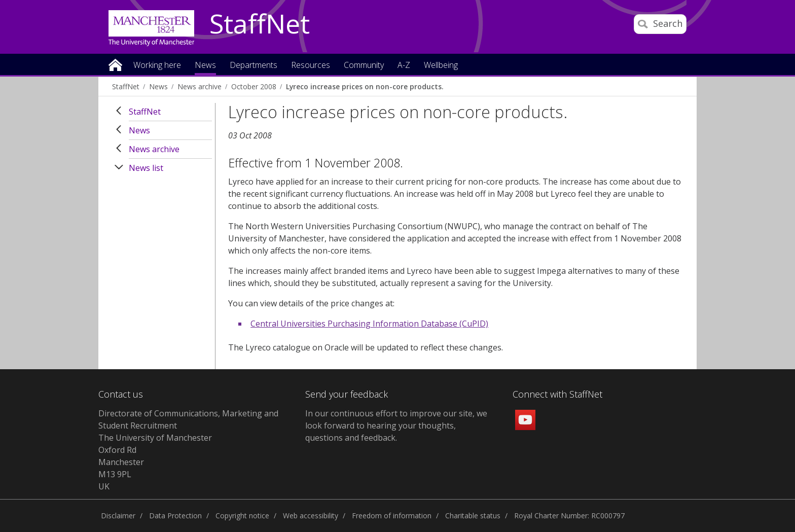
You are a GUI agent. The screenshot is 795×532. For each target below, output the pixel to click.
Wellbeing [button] (441, 66)
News (158, 86)
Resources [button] (311, 66)
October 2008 (254, 86)
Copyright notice (242, 516)
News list (146, 168)
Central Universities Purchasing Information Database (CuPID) (369, 324)
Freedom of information (392, 516)
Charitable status (473, 516)
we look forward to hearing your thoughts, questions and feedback (396, 425)
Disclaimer (118, 516)
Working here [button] (157, 66)
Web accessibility (311, 516)
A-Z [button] (404, 66)
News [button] (205, 66)
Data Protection (175, 516)
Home (115, 64)
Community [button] (364, 66)
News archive (200, 86)
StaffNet (260, 24)
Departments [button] (254, 66)
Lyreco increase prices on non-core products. (365, 86)
